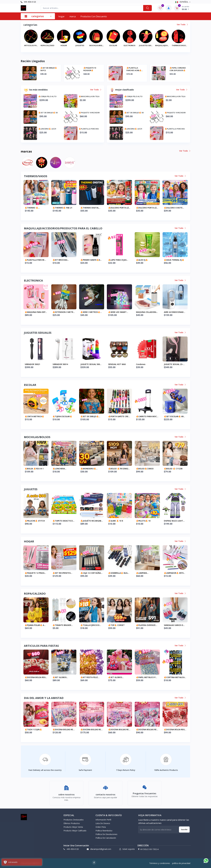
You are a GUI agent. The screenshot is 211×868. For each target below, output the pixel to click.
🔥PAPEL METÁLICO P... (147, 677)
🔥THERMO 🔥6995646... (79, 208)
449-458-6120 (28, 2)
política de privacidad (181, 863)
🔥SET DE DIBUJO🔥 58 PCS (122, 69)
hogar (61, 16)
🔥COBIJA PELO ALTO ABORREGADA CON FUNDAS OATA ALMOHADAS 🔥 (36, 69)
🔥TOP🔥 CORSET (116, 625)
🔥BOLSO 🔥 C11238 (173, 469)
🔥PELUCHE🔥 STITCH (35, 521)
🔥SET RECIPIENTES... (62, 573)
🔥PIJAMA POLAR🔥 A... (35, 625)
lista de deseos (103, 823)
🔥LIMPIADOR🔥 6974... (174, 573)
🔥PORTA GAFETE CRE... (119, 416)
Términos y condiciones (160, 863)
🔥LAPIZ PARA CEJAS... (118, 260)
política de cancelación (106, 838)
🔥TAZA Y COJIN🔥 (33, 729)
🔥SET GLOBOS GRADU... (60, 677)
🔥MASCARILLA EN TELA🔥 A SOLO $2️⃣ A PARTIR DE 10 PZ (79, 69)
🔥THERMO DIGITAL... (137, 208)
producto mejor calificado (75, 831)
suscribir (184, 830)
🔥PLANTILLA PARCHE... (35, 260)
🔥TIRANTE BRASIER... (63, 625)
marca (73, 16)
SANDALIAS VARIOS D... (174, 625)
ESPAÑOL (182, 2)
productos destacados (74, 820)
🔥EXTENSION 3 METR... (64, 312)
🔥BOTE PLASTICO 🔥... (27, 208)
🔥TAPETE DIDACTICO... (64, 521)
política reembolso (104, 831)
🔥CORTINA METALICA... (175, 677)
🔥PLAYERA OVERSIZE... (147, 625)
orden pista (101, 827)
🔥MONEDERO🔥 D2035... (88, 469)
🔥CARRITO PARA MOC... (147, 416)
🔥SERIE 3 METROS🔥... (91, 312)
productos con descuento (94, 16)
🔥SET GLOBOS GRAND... (115, 677)
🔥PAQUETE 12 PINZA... (35, 573)
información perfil (103, 820)
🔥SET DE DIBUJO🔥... (90, 416)
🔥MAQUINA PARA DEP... (36, 312)
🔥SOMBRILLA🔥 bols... (119, 573)
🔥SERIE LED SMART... (118, 312)
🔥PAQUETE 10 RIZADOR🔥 (163, 69)
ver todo (182, 24)
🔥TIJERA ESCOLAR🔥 (62, 416)
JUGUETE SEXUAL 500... (91, 364)
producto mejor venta (73, 827)
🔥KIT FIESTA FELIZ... (90, 677)
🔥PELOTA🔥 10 (143, 521)
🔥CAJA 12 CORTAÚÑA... (91, 573)
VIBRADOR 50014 (60, 364)
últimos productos (72, 823)
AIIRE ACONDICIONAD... (175, 312)
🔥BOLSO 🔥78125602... (119, 469)
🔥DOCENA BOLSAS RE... (64, 729)
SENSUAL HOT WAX (117, 364)
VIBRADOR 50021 (32, 364)
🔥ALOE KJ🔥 (142, 260)
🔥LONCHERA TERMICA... (59, 469)
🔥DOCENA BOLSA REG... (36, 677)
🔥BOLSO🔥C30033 (145, 469)
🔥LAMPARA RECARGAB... (142, 573)
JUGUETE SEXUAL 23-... (174, 364)
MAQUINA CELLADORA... (147, 312)
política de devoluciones (106, 834)
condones (141, 364)
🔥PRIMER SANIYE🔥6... (91, 260)
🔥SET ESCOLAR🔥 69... (174, 416)
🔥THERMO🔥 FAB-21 (110, 208)
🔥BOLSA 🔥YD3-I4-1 (34, 469)
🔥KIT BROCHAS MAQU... (60, 260)
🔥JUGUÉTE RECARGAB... (92, 521)
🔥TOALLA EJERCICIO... (91, 625)
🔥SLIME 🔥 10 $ (116, 521)
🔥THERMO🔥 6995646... (51, 208)
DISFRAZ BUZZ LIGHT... (174, 521)
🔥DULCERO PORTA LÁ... (166, 208)
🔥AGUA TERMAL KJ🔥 (174, 260)
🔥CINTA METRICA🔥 (34, 416)
